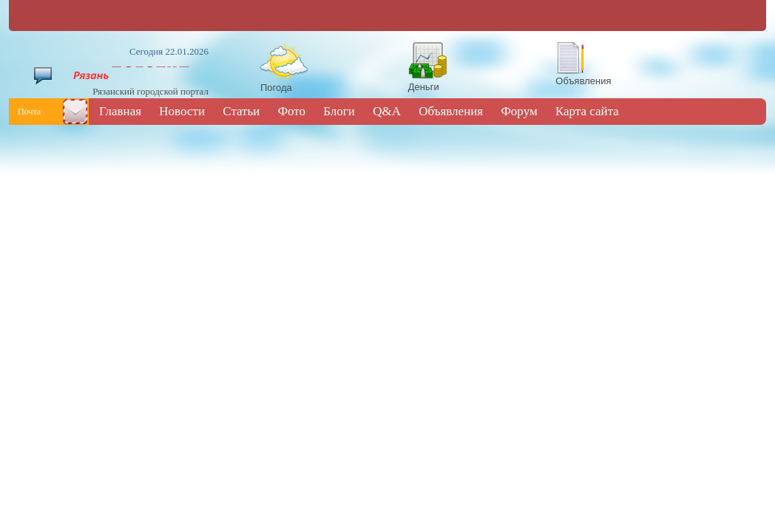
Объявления (583, 81)
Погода (276, 88)
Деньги (424, 87)
